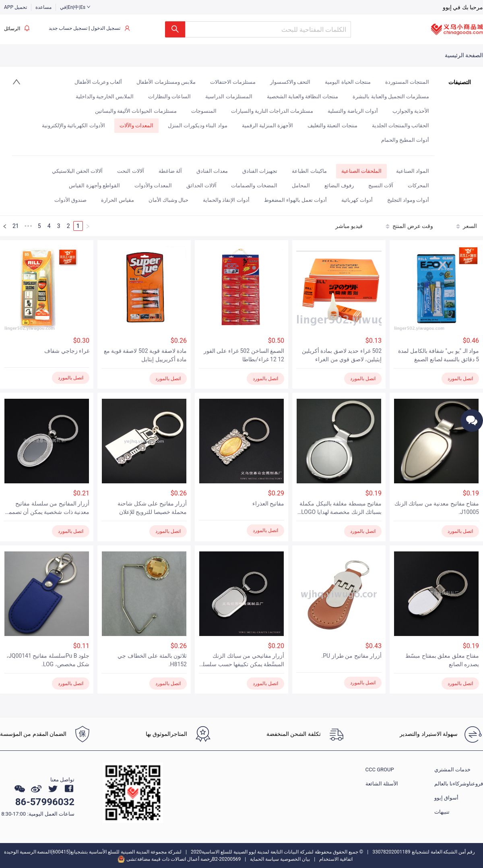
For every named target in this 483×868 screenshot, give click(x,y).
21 (16, 226)
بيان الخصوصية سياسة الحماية (280, 859)
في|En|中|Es (75, 7)
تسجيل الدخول (106, 28)
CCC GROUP (380, 770)
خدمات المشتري (452, 770)
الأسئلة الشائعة (382, 784)
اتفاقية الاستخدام (336, 859)
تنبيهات (442, 812)
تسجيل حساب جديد (68, 28)
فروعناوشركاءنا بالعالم (459, 784)
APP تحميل (15, 7)
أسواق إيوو (446, 798)
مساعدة (43, 7)
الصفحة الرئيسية (464, 55)
